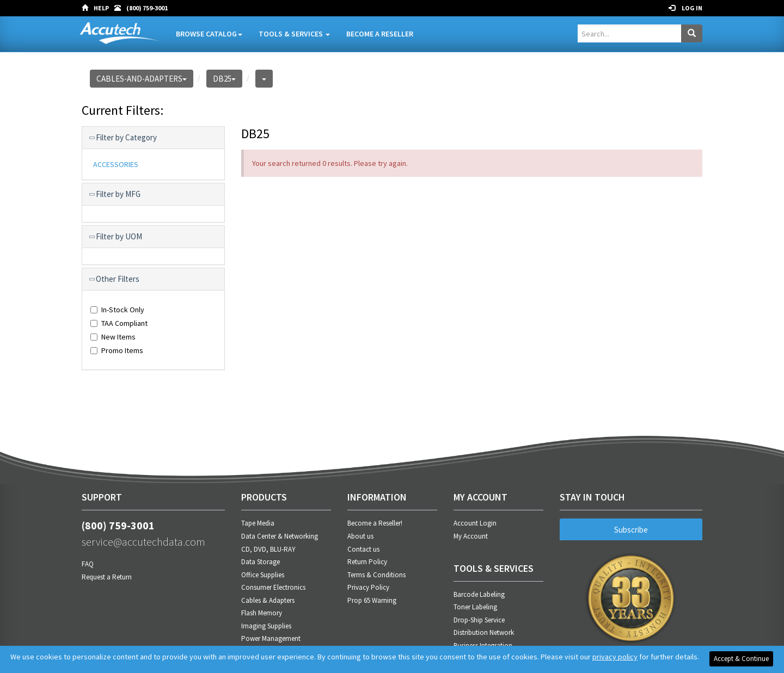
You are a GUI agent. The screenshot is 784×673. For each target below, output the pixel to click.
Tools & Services (294, 34)
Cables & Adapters (268, 600)
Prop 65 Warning (372, 600)
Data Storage (261, 562)
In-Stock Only (117, 310)
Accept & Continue (741, 659)
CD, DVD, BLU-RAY (268, 549)
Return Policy (367, 562)
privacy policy (615, 657)
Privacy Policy (368, 587)
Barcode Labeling (479, 594)
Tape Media (258, 523)
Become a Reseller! (375, 523)
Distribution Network (484, 632)
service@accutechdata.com (143, 542)
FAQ (88, 564)
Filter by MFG (115, 194)
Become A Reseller (380, 34)
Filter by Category (124, 138)
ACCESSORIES (116, 164)
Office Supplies (263, 575)
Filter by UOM (116, 237)
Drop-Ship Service (479, 620)
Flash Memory (262, 613)
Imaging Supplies (266, 626)
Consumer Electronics (273, 587)
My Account (471, 536)
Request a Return (107, 577)
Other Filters (115, 279)
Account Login (475, 523)
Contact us (363, 549)
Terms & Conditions (376, 575)
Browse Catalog (209, 34)
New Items (113, 337)
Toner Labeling (475, 607)
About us (360, 536)
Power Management (271, 638)
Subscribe (631, 530)
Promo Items (117, 350)
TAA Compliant (119, 323)
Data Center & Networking (280, 536)
